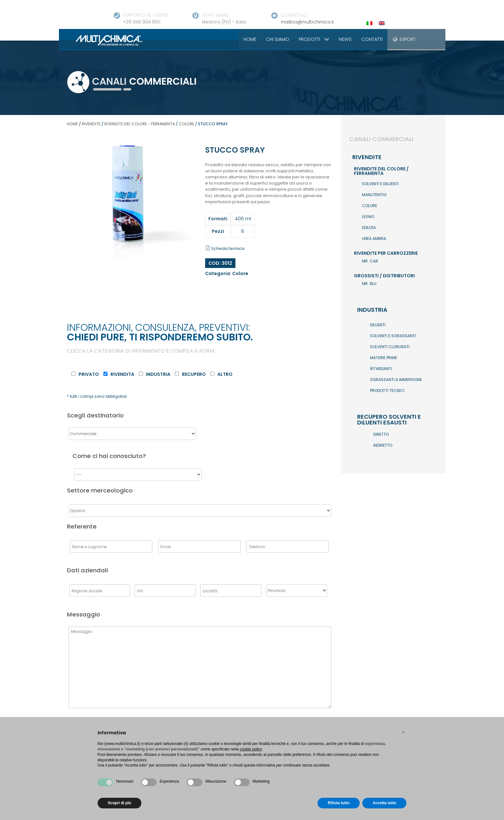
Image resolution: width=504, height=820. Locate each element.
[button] (404, 732)
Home (72, 124)
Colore (186, 124)
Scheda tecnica (225, 248)
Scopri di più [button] (120, 803)
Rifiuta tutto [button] (339, 803)
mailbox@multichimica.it (307, 22)
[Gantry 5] (102, 40)
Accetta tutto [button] (384, 803)
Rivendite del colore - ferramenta (140, 124)
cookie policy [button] (251, 749)
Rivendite (91, 124)
